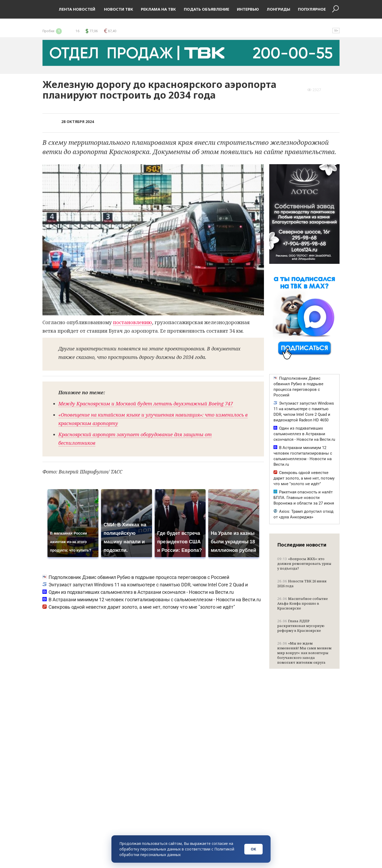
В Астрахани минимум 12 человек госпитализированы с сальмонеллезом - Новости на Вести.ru (152, 600)
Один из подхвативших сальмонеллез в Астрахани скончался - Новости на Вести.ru (138, 592)
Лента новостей (77, 9)
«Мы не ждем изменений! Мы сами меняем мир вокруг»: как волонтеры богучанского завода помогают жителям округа (304, 653)
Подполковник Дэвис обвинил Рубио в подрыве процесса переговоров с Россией (136, 577)
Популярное (312, 9)
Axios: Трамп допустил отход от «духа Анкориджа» (303, 514)
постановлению (133, 322)
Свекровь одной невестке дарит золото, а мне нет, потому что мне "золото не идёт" (139, 607)
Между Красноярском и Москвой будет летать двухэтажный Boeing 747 (146, 404)
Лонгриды (278, 9)
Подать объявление (207, 9)
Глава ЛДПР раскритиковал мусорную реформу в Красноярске (301, 626)
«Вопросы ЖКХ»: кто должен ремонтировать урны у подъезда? (304, 564)
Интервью (248, 9)
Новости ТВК (118, 9)
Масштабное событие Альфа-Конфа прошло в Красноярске (303, 603)
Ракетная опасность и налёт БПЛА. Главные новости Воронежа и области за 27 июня (304, 498)
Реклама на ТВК (158, 9)
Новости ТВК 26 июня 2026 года (302, 583)
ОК (253, 849)
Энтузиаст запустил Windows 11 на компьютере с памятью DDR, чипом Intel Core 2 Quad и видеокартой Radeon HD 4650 (304, 412)
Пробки (53, 31)
